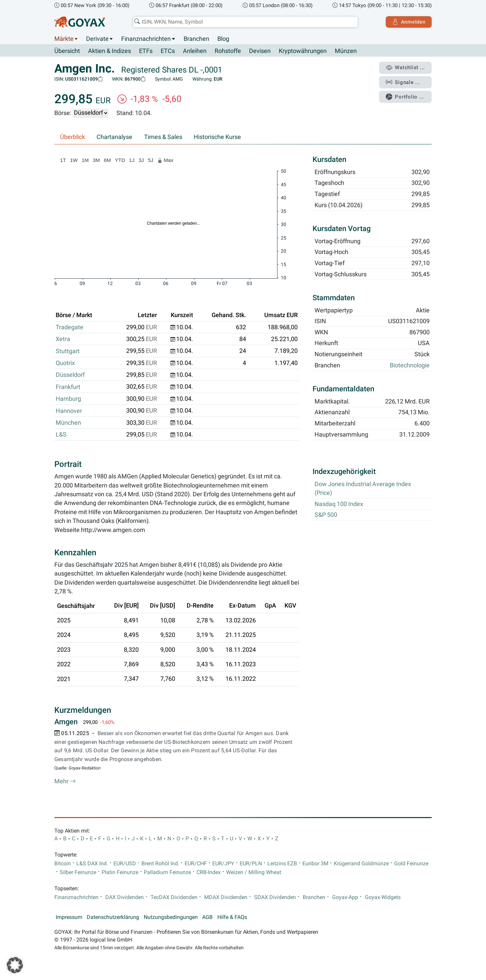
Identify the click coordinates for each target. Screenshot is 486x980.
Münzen (346, 51)
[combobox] (245, 22)
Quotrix (65, 363)
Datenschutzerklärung (113, 918)
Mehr (65, 782)
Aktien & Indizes (110, 51)
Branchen (196, 39)
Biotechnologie (410, 365)
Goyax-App (345, 897)
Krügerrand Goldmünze (361, 864)
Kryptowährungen (303, 51)
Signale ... (403, 82)
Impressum (69, 918)
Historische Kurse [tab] (217, 137)
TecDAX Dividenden (174, 897)
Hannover (69, 411)
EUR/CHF (196, 864)
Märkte (64, 39)
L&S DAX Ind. (92, 864)
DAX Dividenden (125, 897)
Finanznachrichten (146, 39)
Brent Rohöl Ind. (160, 864)
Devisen (260, 51)
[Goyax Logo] (80, 22)
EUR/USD (125, 864)
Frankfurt (68, 387)
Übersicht (67, 51)
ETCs (168, 51)
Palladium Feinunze (167, 873)
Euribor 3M (315, 864)
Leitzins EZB (282, 864)
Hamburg (68, 399)
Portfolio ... (405, 96)
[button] (15, 965)
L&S (61, 435)
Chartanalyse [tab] (114, 137)
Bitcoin (63, 864)
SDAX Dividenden (275, 897)
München (68, 423)
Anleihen (195, 51)
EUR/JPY (223, 864)
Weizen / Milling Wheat (254, 873)
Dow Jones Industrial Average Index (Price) (363, 488)
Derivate (97, 39)
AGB (207, 918)
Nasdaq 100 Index (339, 504)
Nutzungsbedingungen (171, 918)
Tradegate (70, 327)
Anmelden (409, 22)
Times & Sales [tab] (163, 137)
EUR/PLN (251, 864)
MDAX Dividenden (226, 897)
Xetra (63, 339)
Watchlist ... (405, 68)
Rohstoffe (228, 51)
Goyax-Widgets (383, 897)
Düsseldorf (70, 375)
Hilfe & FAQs (232, 918)
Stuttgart (68, 351)
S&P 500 (326, 515)
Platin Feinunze (120, 873)
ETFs (146, 51)
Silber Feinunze (78, 873)
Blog (223, 39)
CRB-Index (209, 873)
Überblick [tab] (73, 137)
